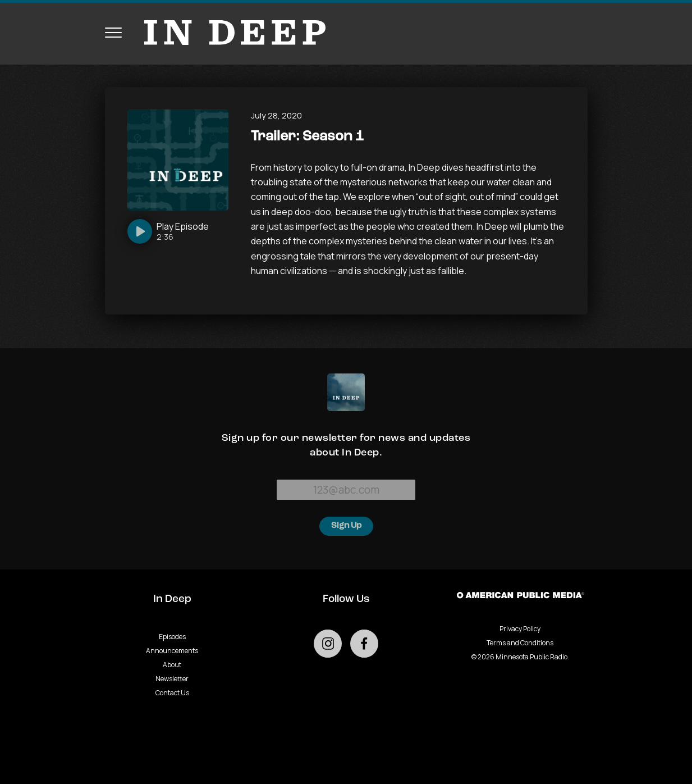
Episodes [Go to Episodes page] (172, 637)
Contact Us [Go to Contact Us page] (172, 693)
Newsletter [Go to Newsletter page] (172, 679)
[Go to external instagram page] (328, 644)
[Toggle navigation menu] (113, 33)
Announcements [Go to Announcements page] (172, 651)
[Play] (168, 231)
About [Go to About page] (172, 665)
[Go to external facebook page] (364, 644)
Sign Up (346, 526)
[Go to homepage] (230, 33)
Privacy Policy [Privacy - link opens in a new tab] (520, 629)
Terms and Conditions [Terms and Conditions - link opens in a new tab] (520, 643)
